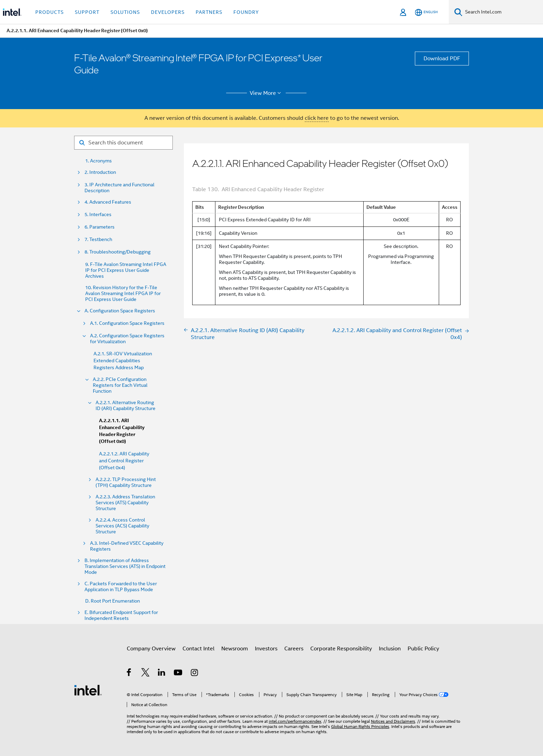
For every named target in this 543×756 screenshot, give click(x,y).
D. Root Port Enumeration (113, 601)
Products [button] (50, 12)
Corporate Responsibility (341, 649)
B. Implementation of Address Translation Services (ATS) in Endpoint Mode (125, 566)
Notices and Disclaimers (393, 721)
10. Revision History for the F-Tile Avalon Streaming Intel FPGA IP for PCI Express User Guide (123, 293)
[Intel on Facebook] (129, 674)
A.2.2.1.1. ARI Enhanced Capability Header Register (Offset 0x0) (122, 431)
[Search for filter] (123, 143)
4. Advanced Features (108, 202)
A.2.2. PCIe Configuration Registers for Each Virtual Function (120, 385)
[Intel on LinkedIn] (162, 674)
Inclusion (390, 649)
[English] (426, 12)
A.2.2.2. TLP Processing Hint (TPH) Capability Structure (126, 482)
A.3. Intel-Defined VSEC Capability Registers (127, 546)
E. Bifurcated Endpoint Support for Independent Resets (121, 615)
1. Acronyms (99, 161)
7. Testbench (98, 239)
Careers (294, 649)
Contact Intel (198, 649)
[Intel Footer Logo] (88, 690)
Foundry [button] (246, 12)
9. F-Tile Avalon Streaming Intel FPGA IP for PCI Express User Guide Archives (126, 270)
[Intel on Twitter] (146, 674)
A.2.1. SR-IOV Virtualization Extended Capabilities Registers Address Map (123, 361)
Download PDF (442, 59)
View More (266, 93)
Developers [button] (168, 12)
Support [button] (87, 12)
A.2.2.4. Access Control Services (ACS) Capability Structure (122, 526)
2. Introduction (100, 172)
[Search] (458, 12)
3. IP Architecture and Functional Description (119, 188)
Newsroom (235, 649)
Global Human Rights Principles (360, 726)
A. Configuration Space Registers (120, 311)
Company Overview (151, 649)
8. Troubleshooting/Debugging (118, 252)
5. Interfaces (98, 215)
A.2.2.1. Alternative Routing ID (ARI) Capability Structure (126, 406)
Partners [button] (209, 12)
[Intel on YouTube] (179, 674)
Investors (266, 649)
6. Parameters (100, 227)
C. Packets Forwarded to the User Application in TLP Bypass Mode (121, 587)
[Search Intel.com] (503, 12)
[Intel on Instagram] (195, 674)
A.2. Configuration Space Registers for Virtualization (127, 339)
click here (317, 118)
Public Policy (423, 649)
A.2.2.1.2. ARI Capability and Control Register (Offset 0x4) (124, 461)
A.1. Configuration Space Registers (127, 323)
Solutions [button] (125, 12)
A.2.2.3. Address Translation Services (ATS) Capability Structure (125, 503)
